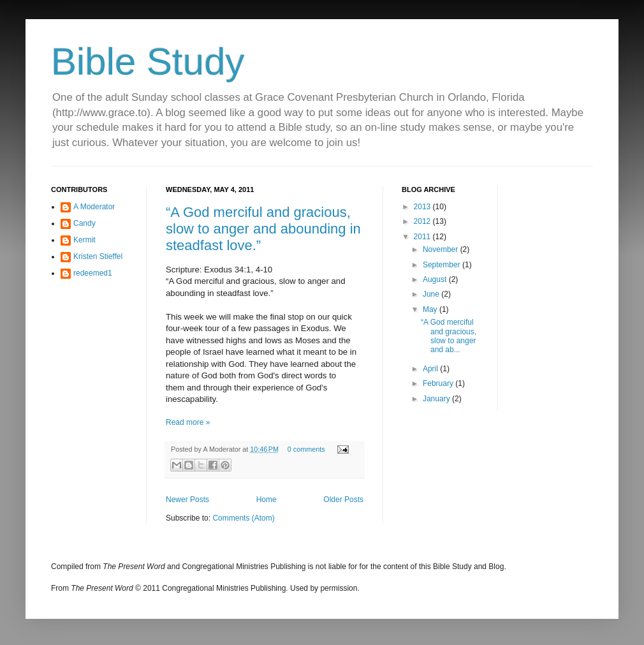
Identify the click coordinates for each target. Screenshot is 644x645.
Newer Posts (187, 500)
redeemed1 (93, 273)
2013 (423, 207)
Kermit (84, 240)
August (436, 279)
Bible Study (148, 62)
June (432, 294)
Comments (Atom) (243, 518)
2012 (423, 221)
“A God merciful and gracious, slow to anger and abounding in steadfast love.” (263, 229)
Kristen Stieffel (98, 256)
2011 (423, 237)
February (439, 383)
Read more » (188, 422)
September (443, 265)
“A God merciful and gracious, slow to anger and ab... (449, 336)
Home (267, 500)
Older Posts (343, 500)
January (437, 399)
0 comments (306, 449)
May (431, 309)
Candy (84, 223)
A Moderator (94, 207)
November (442, 249)
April (431, 369)
